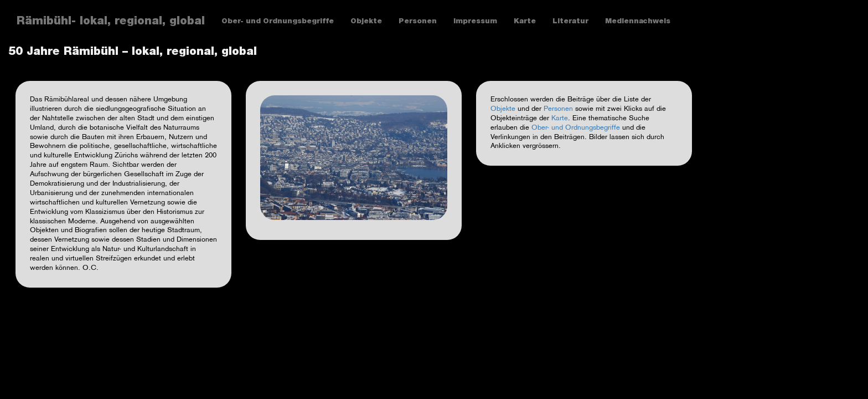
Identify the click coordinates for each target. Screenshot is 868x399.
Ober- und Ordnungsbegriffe (278, 22)
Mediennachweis (638, 22)
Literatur (570, 22)
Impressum (475, 22)
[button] (354, 158)
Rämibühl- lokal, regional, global (111, 22)
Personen (418, 22)
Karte (525, 22)
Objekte (366, 22)
